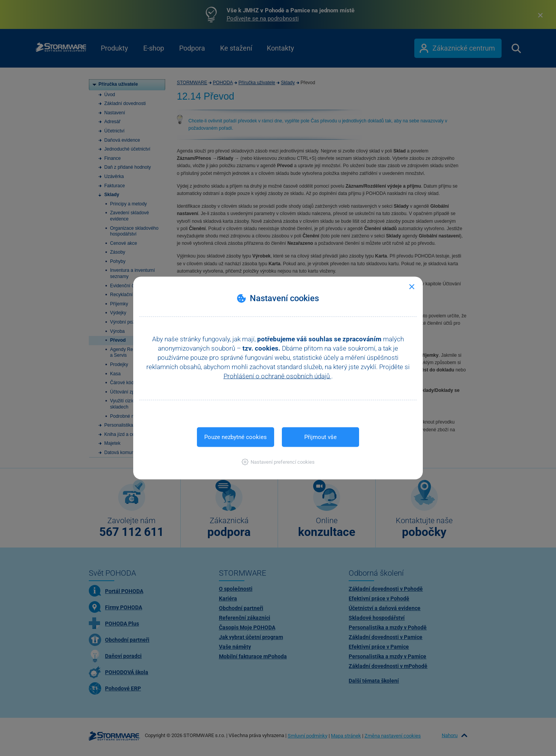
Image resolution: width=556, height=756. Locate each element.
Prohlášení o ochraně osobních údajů (277, 376)
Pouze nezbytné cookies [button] (236, 437)
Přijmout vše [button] (320, 437)
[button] (278, 462)
